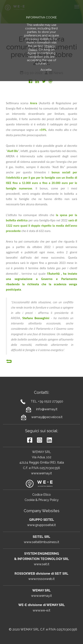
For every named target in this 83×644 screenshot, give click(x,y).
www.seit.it (42, 564)
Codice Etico (41, 495)
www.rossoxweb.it (41, 579)
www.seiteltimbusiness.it (41, 542)
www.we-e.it (41, 610)
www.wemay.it (41, 473)
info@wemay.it (47, 409)
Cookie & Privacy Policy (42, 500)
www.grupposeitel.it (41, 525)
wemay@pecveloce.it (47, 417)
